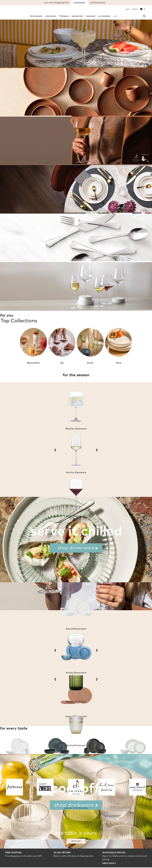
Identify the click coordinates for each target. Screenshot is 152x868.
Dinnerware (36, 16)
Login (127, 9)
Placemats (77, 16)
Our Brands (104, 16)
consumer (79, 3)
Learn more (109, 863)
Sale (115, 16)
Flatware (64, 16)
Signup (135, 9)
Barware (91, 16)
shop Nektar (17, 178)
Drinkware (51, 16)
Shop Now (76, 841)
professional (98, 3)
